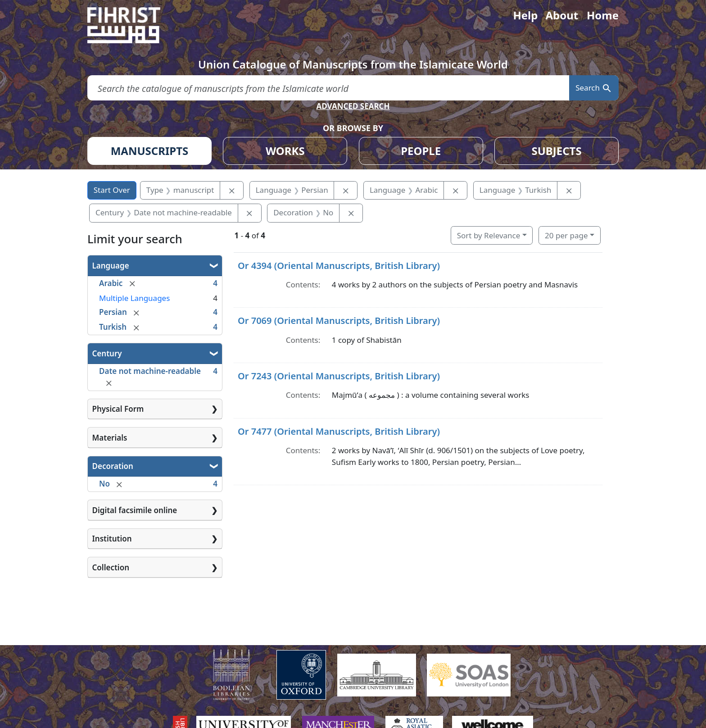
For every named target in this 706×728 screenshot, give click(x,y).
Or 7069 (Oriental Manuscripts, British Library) (339, 321)
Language (111, 266)
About (562, 15)
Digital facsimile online (135, 510)
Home (603, 15)
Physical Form (118, 409)
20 (566, 235)
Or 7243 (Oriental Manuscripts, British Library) (339, 376)
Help (525, 15)
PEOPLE (421, 151)
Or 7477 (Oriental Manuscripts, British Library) (339, 431)
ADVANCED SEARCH (353, 106)
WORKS (285, 151)
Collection (111, 567)
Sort (489, 235)
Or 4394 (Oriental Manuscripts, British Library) (339, 266)
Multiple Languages (134, 298)
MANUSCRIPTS (150, 151)
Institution (112, 539)
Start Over (112, 190)
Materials (110, 438)
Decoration (113, 466)
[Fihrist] (132, 25)
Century (107, 353)
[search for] (328, 88)
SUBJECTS (556, 151)
